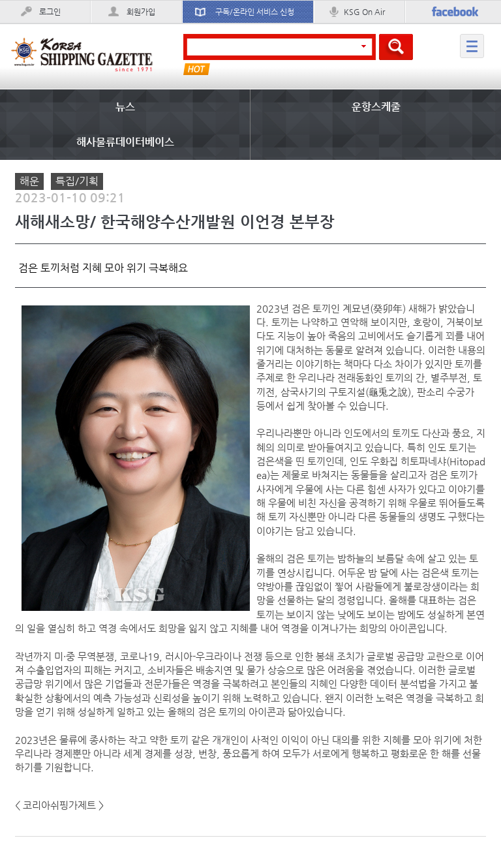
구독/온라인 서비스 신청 (255, 12)
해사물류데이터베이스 (125, 142)
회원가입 (141, 12)
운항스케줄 (376, 107)
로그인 (50, 12)
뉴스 (125, 107)
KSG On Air (364, 12)
